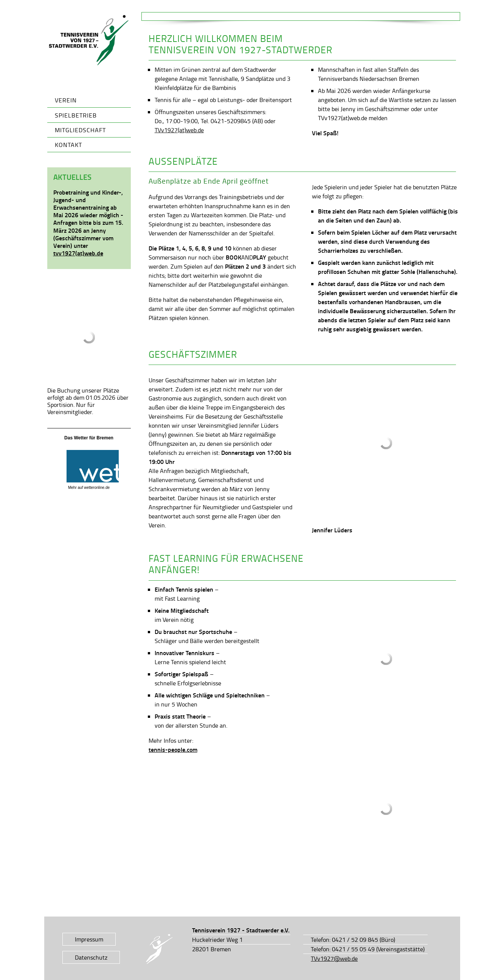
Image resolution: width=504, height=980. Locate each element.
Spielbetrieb (76, 115)
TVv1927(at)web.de (179, 130)
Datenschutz (91, 957)
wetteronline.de (97, 488)
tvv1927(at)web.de (78, 253)
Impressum (89, 939)
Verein (66, 100)
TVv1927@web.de (334, 958)
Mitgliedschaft (80, 130)
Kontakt (68, 145)
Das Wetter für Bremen (89, 438)
